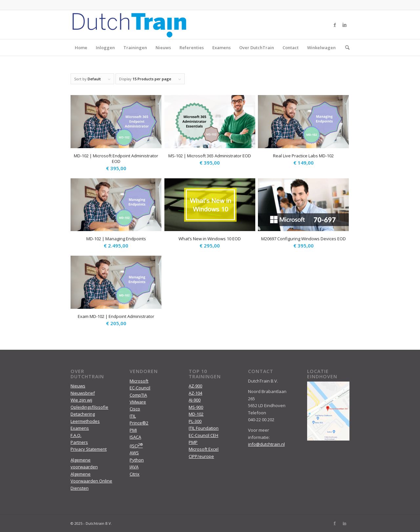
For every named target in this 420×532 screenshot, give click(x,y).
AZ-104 (195, 393)
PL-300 (195, 421)
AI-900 (195, 400)
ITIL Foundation (204, 428)
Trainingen (135, 48)
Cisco (135, 409)
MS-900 (196, 407)
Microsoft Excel (204, 449)
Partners (79, 442)
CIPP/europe (201, 456)
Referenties (192, 48)
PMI (133, 430)
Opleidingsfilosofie (89, 407)
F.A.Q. (76, 435)
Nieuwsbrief (83, 393)
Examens (221, 48)
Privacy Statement (89, 449)
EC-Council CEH (203, 435)
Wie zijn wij (81, 400)
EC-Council (140, 388)
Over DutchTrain (257, 48)
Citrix (135, 474)
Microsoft (139, 381)
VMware (138, 402)
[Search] (345, 48)
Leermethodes (85, 421)
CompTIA (138, 395)
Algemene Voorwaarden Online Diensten (91, 481)
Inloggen (105, 48)
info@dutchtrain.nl (266, 444)
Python (137, 460)
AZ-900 (195, 386)
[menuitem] (345, 48)
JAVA (134, 467)
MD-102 (196, 414)
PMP (193, 442)
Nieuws (163, 48)
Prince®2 (139, 423)
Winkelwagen (321, 48)
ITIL (133, 416)
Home (81, 48)
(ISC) (136, 446)
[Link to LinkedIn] (345, 25)
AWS (134, 453)
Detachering (83, 414)
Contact (291, 48)
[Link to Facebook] (335, 25)
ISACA (135, 437)
